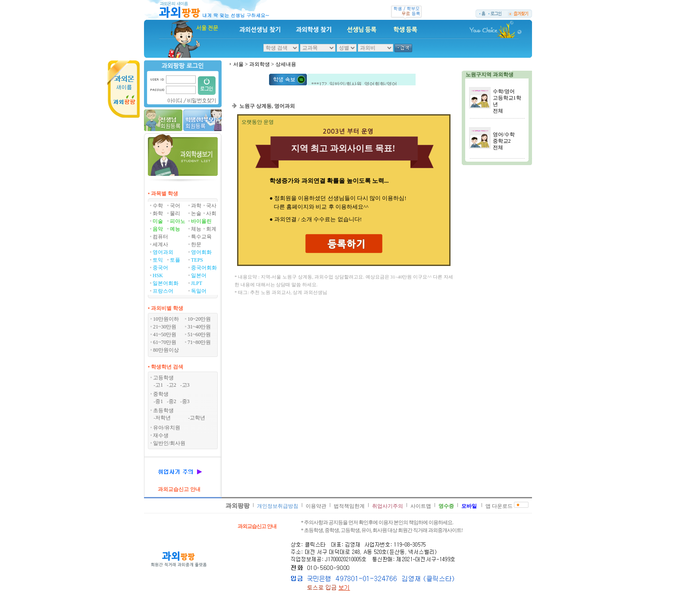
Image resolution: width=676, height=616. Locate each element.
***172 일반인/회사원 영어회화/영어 (354, 85)
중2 (172, 401)
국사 (211, 206)
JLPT (197, 283)
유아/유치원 (167, 428)
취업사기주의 (388, 506)
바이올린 (201, 221)
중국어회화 (204, 268)
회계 (211, 229)
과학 (196, 206)
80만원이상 (166, 350)
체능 (196, 229)
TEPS (197, 260)
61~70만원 (165, 342)
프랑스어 (163, 291)
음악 (158, 229)
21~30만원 (165, 327)
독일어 (199, 291)
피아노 (178, 221)
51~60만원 (199, 335)
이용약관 (316, 506)
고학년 (197, 418)
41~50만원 (165, 335)
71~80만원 (199, 342)
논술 (196, 213)
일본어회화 (166, 283)
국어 (175, 206)
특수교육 (201, 237)
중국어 (160, 268)
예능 (175, 229)
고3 (186, 385)
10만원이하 (166, 319)
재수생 (161, 435)
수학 (158, 206)
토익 (158, 260)
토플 (175, 260)
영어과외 (163, 252)
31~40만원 (199, 327)
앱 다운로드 (499, 506)
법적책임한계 (349, 506)
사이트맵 (421, 506)
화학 (158, 213)
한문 (196, 244)
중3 (186, 401)
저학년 (163, 418)
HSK (158, 275)
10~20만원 (199, 319)
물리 (175, 213)
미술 (158, 221)
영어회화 (201, 252)
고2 (172, 385)
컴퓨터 (160, 237)
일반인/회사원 (169, 443)
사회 (211, 213)
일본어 (199, 275)
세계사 (160, 244)
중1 (159, 401)
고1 (159, 385)
